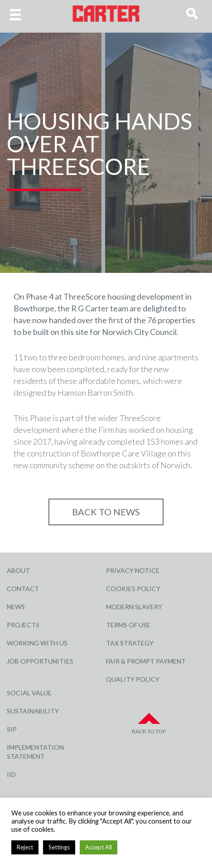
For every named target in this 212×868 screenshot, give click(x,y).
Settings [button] (59, 847)
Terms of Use (128, 625)
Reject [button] (25, 847)
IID (11, 774)
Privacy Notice (133, 570)
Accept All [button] (99, 847)
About (18, 570)
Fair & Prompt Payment (146, 661)
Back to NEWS (106, 512)
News (16, 607)
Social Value (29, 693)
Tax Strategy (130, 643)
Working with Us (37, 643)
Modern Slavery (134, 607)
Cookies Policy (133, 589)
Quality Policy (133, 679)
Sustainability (33, 711)
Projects (23, 625)
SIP (12, 729)
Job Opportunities (40, 661)
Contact (23, 589)
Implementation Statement (35, 752)
